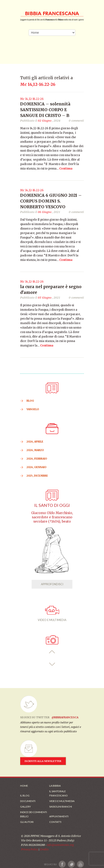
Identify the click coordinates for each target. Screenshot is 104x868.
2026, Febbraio (37, 459)
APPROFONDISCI (52, 584)
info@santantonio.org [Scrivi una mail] (60, 845)
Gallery (25, 807)
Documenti (28, 801)
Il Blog (25, 795)
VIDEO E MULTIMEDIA (52, 614)
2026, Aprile (35, 442)
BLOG (30, 401)
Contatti (55, 822)
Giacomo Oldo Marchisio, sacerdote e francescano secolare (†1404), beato (52, 517)
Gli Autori (27, 822)
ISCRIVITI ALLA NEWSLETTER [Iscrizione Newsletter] (43, 761)
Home (24, 786)
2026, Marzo (35, 450)
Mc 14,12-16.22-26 (32, 99)
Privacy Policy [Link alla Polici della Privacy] (30, 849)
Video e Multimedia (62, 801)
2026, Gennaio (37, 467)
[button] (52, 652)
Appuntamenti (59, 816)
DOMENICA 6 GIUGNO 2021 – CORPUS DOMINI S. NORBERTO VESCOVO (51, 201)
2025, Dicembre (37, 476)
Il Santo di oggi (52, 505)
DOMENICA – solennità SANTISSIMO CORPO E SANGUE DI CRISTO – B (45, 110)
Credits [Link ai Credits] (44, 849)
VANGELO (33, 409)
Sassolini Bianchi (61, 807)
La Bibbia (55, 786)
